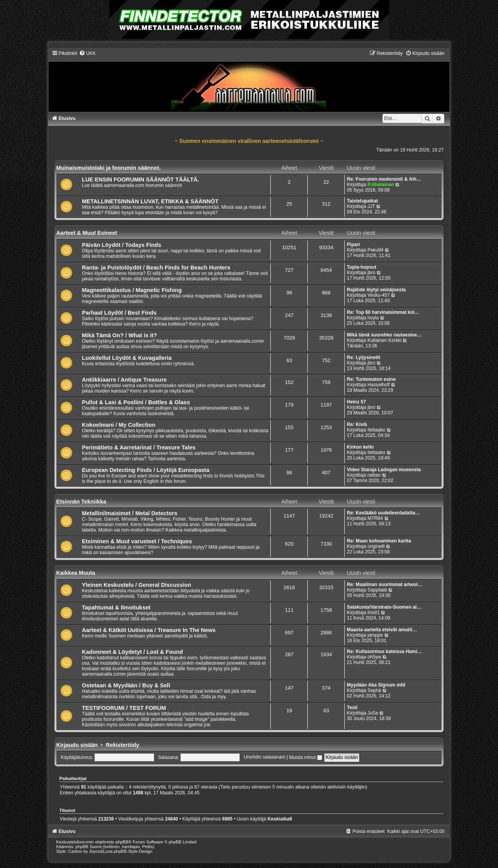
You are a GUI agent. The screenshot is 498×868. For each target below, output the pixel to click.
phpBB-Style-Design (133, 851)
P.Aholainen (381, 185)
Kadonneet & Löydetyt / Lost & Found (133, 652)
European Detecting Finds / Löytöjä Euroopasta (146, 470)
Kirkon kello (360, 447)
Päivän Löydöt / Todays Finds (122, 245)
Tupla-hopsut (361, 267)
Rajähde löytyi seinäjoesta (376, 290)
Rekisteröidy (123, 745)
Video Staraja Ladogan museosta (384, 470)
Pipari (353, 245)
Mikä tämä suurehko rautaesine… (384, 335)
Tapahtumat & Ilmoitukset (116, 607)
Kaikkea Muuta (76, 573)
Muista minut (306, 757)
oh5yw (374, 657)
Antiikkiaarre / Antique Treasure (124, 380)
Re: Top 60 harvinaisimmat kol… (383, 312)
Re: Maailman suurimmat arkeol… (384, 585)
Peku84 (376, 250)
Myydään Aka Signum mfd (376, 685)
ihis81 (374, 613)
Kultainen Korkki (385, 340)
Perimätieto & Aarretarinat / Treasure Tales (139, 447)
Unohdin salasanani (265, 757)
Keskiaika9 (280, 819)
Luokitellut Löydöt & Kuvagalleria (127, 358)
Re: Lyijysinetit (363, 357)
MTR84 (375, 518)
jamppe (375, 635)
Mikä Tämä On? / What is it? (120, 335)
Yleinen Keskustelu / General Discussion (137, 585)
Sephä (374, 690)
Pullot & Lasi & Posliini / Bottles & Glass (136, 402)
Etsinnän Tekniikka (81, 502)
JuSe (373, 713)
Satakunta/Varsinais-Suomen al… (384, 607)
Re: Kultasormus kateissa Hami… (384, 651)
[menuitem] (87, 53)
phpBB (122, 842)
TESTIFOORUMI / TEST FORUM (124, 708)
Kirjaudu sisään (77, 745)
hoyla (373, 318)
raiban (374, 475)
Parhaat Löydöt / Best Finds (119, 313)
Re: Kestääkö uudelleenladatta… (383, 513)
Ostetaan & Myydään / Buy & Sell (126, 685)
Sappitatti (377, 590)
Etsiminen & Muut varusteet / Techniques (137, 541)
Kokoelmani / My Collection (119, 425)
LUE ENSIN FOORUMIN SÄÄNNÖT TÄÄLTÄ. (141, 180)
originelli (376, 546)
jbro (372, 273)
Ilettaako (377, 430)
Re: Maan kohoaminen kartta (379, 541)
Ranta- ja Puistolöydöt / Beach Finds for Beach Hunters (156, 268)
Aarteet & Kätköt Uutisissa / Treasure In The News (149, 630)
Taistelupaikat (362, 201)
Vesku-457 (379, 295)
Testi (352, 708)
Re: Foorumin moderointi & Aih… (384, 179)
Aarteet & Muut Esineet (87, 233)
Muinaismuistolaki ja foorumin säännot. (109, 168)
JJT (371, 206)
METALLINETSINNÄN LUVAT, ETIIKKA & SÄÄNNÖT (150, 201)
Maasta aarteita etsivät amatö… (382, 630)
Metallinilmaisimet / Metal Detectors (130, 513)
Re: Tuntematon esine (371, 379)
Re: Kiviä (357, 424)
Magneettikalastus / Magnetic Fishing (132, 290)
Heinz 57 (356, 402)
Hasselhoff (379, 385)
